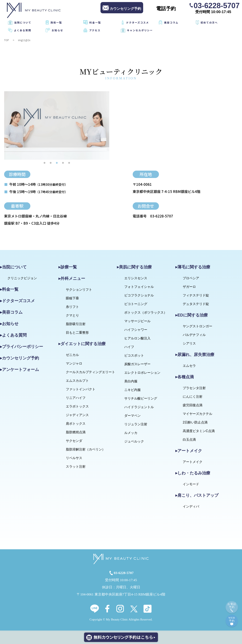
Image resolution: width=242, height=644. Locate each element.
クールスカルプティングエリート (90, 372)
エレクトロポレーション (142, 373)
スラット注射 (76, 467)
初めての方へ (209, 22)
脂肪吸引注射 (76, 324)
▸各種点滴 (185, 377)
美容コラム (171, 22)
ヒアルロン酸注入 (137, 338)
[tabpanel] (57, 126)
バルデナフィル (194, 335)
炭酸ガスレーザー (137, 364)
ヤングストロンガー (197, 326)
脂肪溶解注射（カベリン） (86, 449)
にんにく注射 (193, 397)
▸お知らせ (9, 324)
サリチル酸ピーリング (141, 398)
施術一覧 (56, 22)
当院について (23, 22)
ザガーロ (189, 287)
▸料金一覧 (9, 289)
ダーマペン (132, 416)
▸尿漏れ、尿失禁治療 (195, 355)
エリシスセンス (136, 278)
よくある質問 (23, 30)
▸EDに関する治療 (192, 315)
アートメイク (193, 462)
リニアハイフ (76, 398)
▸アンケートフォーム (19, 369)
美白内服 (131, 381)
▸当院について (13, 267)
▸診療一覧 (68, 267)
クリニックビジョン (22, 278)
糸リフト (72, 307)
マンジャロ (74, 363)
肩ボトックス (76, 424)
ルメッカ (131, 433)
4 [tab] (63, 163)
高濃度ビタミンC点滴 (199, 431)
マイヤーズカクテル (197, 414)
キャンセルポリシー (140, 30)
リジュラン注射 (136, 424)
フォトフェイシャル (139, 287)
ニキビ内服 (132, 390)
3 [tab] (57, 163)
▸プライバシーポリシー (22, 347)
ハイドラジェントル (139, 407)
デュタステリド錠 (196, 304)
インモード (191, 484)
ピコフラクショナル (139, 295)
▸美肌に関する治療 (134, 267)
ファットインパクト (81, 389)
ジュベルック (134, 441)
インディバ (191, 506)
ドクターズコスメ (138, 22)
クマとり (72, 315)
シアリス (189, 343)
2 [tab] (51, 163)
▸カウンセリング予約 (19, 358)
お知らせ (57, 30)
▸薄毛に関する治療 (193, 267)
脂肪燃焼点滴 (76, 432)
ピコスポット (134, 355)
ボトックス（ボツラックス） (146, 312)
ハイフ (129, 347)
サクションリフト (79, 290)
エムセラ (189, 366)
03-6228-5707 (217, 5)
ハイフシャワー (136, 330)
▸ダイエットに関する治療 (82, 344)
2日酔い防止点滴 (195, 422)
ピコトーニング (136, 304)
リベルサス (74, 458)
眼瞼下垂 (72, 298)
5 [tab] (69, 163)
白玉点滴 (189, 440)
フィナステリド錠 (196, 295)
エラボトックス (77, 406)
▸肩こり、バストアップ (197, 495)
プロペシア (191, 278)
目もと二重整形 (77, 333)
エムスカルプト (77, 381)
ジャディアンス (77, 415)
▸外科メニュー (72, 278)
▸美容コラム (11, 312)
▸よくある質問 (13, 335)
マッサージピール (137, 321)
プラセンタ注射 (194, 388)
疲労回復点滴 (193, 405)
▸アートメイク (189, 451)
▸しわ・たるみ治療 (193, 473)
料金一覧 (95, 22)
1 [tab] (45, 163)
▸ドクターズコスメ (17, 301)
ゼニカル (72, 355)
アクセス (95, 30)
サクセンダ (74, 441)
